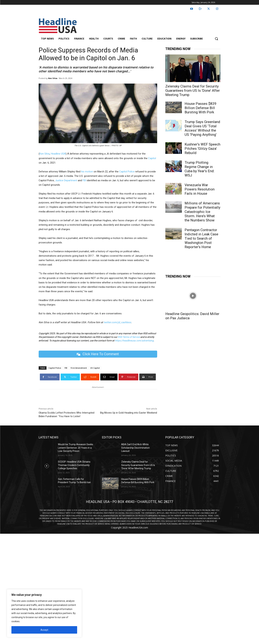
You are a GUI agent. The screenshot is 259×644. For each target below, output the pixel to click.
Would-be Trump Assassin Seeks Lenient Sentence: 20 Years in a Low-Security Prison (76, 448)
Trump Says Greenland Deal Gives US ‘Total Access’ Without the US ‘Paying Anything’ (202, 128)
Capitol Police (127, 172)
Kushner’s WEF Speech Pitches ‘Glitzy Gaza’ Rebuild (202, 149)
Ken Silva (53, 78)
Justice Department (66, 180)
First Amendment (79, 368)
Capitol (152, 158)
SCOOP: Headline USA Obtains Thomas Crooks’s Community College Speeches (74, 465)
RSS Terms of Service (129, 337)
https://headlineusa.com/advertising (134, 341)
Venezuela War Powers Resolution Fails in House (200, 189)
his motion (87, 172)
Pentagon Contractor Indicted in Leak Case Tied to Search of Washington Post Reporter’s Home (201, 238)
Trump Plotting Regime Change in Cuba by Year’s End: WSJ (199, 169)
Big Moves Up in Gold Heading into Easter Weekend (129, 413)
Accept (44, 630)
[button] (216, 39)
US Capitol (95, 368)
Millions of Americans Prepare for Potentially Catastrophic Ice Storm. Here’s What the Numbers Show (202, 212)
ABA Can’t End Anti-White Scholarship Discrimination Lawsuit (135, 448)
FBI (84, 180)
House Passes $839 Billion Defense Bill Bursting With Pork (201, 108)
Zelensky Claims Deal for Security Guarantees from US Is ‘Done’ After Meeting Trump (193, 91)
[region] (44, 613)
